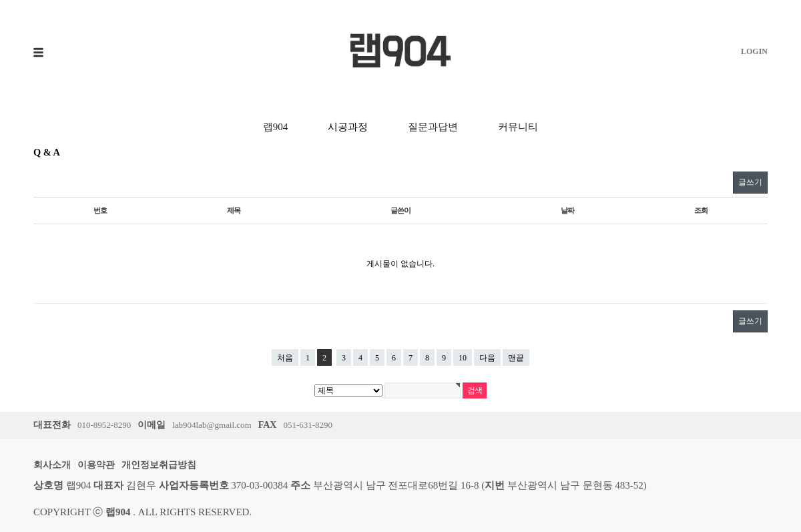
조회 (701, 210)
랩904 (276, 127)
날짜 (567, 210)
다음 (487, 358)
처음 (285, 358)
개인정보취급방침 (159, 465)
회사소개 (52, 465)
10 (463, 358)
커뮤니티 (518, 127)
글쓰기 (750, 182)
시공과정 (348, 127)
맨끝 (516, 358)
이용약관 (96, 465)
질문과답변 (433, 127)
